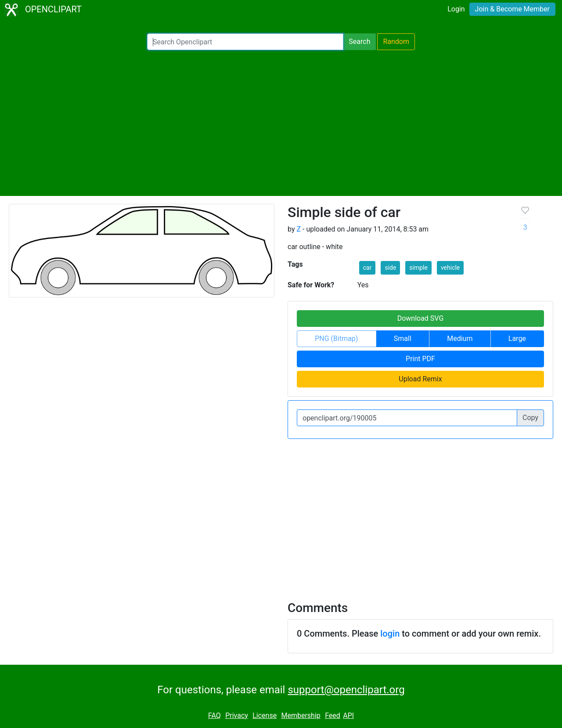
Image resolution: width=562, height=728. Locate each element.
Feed (333, 715)
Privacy (237, 715)
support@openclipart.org (346, 690)
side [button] (390, 268)
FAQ (214, 715)
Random (396, 42)
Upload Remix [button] (420, 379)
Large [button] (517, 339)
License (265, 715)
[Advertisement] (281, 123)
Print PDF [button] (420, 359)
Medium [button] (460, 339)
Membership (301, 715)
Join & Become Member (512, 9)
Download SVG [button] (421, 318)
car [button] (367, 268)
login (390, 634)
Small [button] (403, 339)
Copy (530, 418)
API (348, 715)
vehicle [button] (450, 268)
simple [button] (418, 268)
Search (359, 42)
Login (456, 9)
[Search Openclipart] (245, 42)
